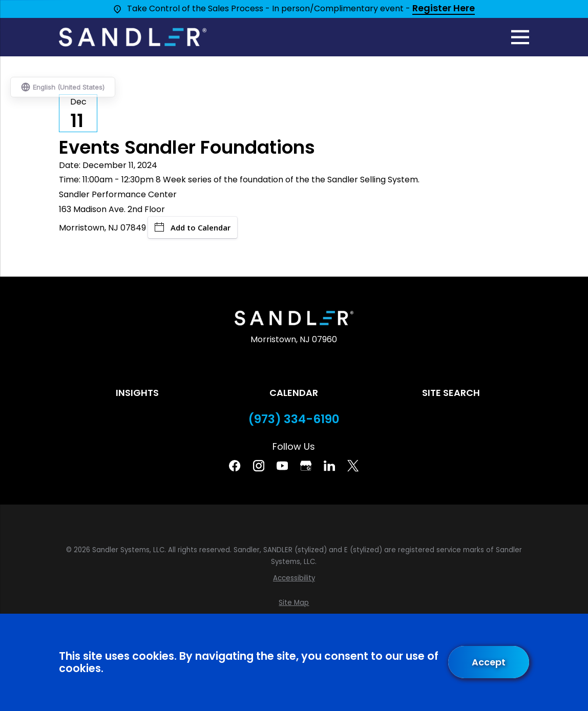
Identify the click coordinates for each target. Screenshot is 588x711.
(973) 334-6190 (294, 419)
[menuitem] (294, 578)
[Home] (133, 37)
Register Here (444, 9)
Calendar (294, 393)
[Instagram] (259, 466)
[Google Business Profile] (306, 466)
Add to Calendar (193, 227)
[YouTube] (282, 466)
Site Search (451, 393)
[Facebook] (235, 466)
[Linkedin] (329, 466)
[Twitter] (353, 466)
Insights (137, 393)
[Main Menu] (520, 37)
